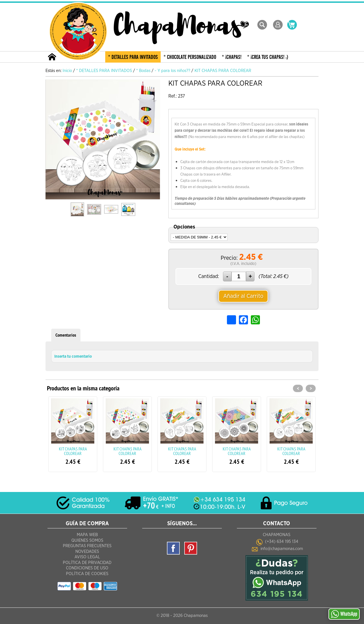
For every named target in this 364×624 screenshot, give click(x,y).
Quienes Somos (87, 540)
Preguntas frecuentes (87, 546)
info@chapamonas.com (282, 549)
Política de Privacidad (87, 563)
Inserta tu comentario (73, 357)
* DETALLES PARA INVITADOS (133, 57)
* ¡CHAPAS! (232, 57)
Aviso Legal (87, 557)
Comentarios (66, 335)
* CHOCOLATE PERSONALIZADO (190, 57)
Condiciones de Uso (87, 568)
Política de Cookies (87, 574)
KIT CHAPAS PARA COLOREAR (73, 451)
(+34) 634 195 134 (282, 542)
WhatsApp (344, 614)
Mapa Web (87, 535)
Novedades (87, 552)
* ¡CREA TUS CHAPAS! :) (268, 57)
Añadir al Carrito (243, 296)
